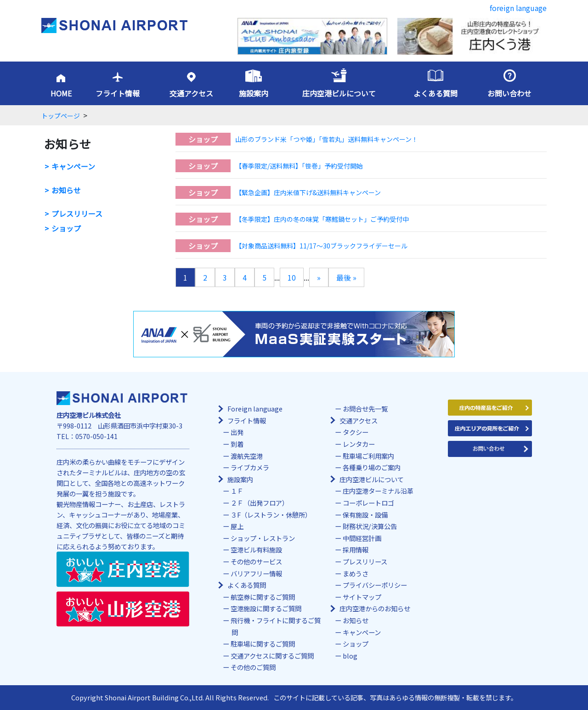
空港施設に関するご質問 (266, 608)
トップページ (61, 116)
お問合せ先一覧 (365, 409)
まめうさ (356, 573)
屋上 (237, 526)
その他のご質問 (253, 667)
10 (292, 277)
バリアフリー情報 (256, 573)
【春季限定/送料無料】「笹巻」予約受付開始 (299, 166)
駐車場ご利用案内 (368, 456)
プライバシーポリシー (375, 585)
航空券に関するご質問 (263, 597)
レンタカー (359, 444)
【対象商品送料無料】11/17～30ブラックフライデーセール (321, 246)
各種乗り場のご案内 (372, 467)
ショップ (66, 228)
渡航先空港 (247, 456)
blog (350, 656)
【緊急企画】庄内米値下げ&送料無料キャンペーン (308, 192)
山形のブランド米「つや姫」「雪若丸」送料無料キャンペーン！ (327, 139)
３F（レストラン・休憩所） (271, 515)
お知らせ (66, 190)
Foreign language (255, 409)
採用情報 (356, 549)
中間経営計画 (362, 538)
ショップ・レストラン (263, 538)
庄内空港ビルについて (339, 93)
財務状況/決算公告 (370, 526)
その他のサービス (256, 561)
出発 (237, 432)
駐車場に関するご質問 (263, 644)
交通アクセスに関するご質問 (272, 656)
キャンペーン (73, 166)
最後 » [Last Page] (346, 277)
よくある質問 (435, 93)
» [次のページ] (319, 277)
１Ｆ (237, 491)
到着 (237, 444)
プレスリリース (77, 214)
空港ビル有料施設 (256, 549)
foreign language (518, 8)
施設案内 (254, 93)
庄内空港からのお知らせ (375, 608)
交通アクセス (191, 93)
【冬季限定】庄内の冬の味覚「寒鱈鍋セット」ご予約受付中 (322, 219)
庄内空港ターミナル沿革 (378, 491)
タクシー (356, 432)
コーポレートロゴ (368, 503)
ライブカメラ (250, 467)
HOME (61, 93)
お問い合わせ (509, 93)
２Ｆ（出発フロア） (260, 503)
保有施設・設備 (365, 515)
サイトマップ (362, 597)
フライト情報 (118, 93)
